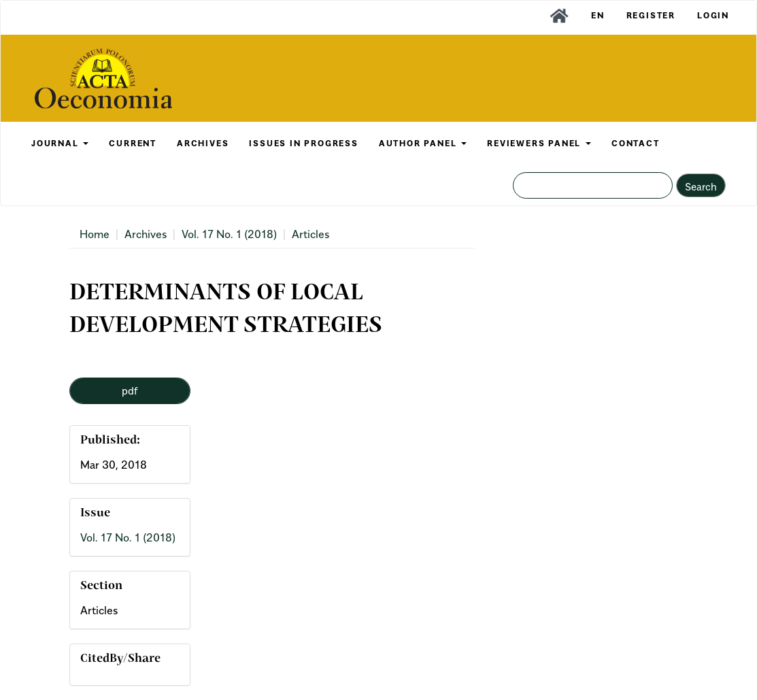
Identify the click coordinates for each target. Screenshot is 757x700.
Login (713, 15)
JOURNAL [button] (60, 143)
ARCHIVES (203, 143)
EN (598, 15)
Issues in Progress (303, 143)
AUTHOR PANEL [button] (423, 143)
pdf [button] (130, 390)
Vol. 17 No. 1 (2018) (229, 234)
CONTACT (636, 143)
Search (701, 186)
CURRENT (133, 143)
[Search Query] (593, 185)
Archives (146, 234)
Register (651, 15)
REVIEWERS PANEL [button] (539, 143)
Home (95, 234)
